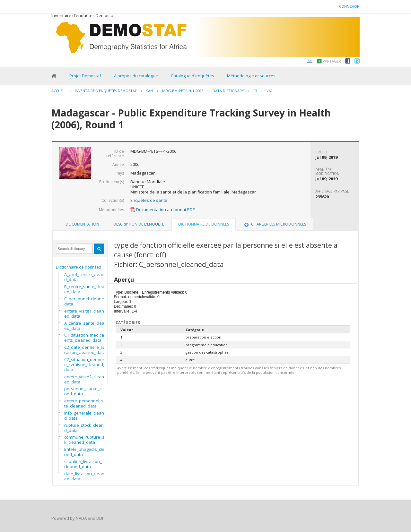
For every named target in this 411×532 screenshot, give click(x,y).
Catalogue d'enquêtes (192, 76)
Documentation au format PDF (162, 210)
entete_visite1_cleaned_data (84, 313)
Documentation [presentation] (82, 224)
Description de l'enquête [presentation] (139, 224)
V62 (270, 91)
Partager (332, 61)
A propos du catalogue (136, 76)
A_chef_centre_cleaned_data (86, 277)
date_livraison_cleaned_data (84, 476)
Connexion (349, 6)
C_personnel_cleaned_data (86, 301)
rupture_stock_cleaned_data (85, 428)
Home (54, 76)
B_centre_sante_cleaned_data (86, 289)
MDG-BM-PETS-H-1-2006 (183, 91)
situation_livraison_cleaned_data (83, 464)
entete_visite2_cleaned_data (84, 379)
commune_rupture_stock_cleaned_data (87, 440)
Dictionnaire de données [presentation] (204, 224)
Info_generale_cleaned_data (85, 416)
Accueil (58, 91)
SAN (149, 91)
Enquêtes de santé (149, 200)
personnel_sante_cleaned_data (86, 391)
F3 (255, 91)
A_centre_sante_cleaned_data (86, 326)
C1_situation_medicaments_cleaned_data (86, 338)
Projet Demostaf (85, 76)
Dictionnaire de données (78, 267)
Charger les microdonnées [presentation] (275, 224)
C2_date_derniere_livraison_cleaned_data (85, 350)
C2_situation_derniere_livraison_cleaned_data (85, 365)
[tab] (82, 224)
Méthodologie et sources (251, 76)
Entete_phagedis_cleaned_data (86, 452)
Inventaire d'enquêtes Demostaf (106, 91)
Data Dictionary (228, 91)
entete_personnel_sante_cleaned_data (86, 403)
